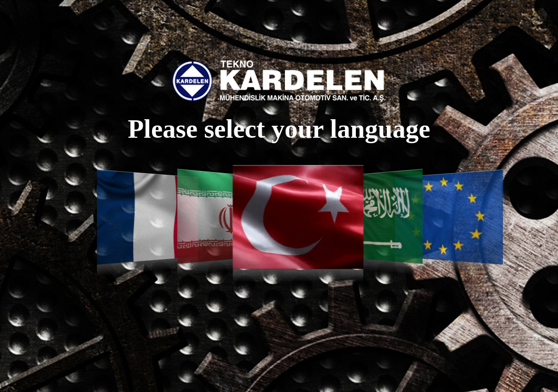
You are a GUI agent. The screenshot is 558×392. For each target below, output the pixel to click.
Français (147, 217)
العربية (375, 216)
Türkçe (298, 217)
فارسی (221, 216)
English (449, 217)
